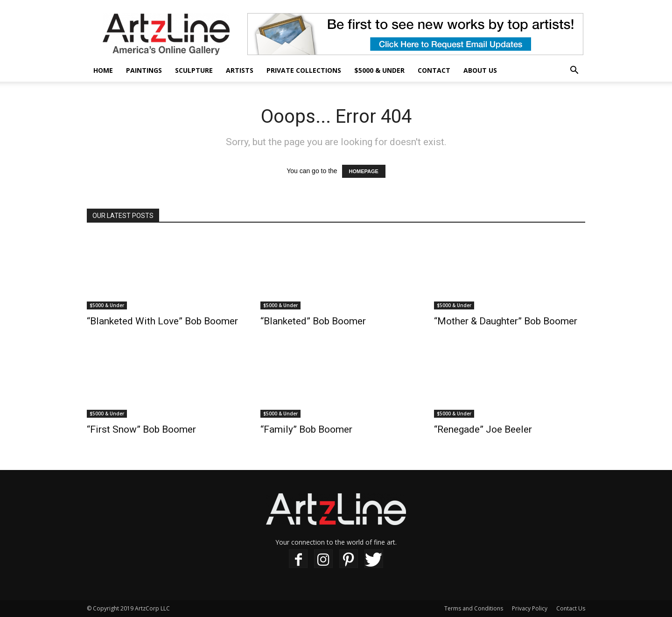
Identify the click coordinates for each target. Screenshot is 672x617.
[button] (574, 71)
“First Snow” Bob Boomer (141, 429)
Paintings (144, 70)
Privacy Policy (530, 608)
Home (103, 70)
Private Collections (304, 70)
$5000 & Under (379, 70)
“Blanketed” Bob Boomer (313, 321)
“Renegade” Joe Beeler (483, 429)
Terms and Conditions (474, 608)
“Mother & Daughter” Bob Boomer (506, 321)
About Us (480, 70)
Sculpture (194, 70)
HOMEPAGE (364, 171)
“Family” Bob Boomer (306, 429)
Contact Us (571, 608)
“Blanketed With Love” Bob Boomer (162, 321)
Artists (240, 70)
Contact (434, 70)
